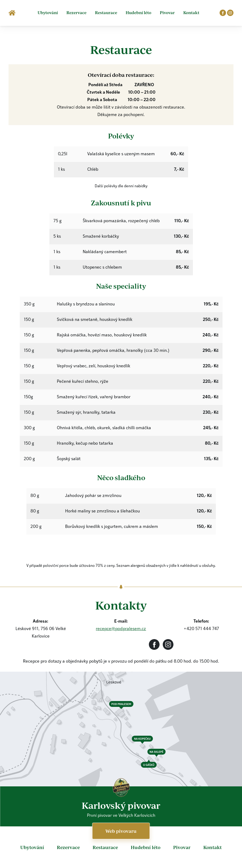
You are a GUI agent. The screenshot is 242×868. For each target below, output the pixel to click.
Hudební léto (138, 13)
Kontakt (191, 13)
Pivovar (167, 13)
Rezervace (76, 13)
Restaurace (106, 13)
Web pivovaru (121, 831)
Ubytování (48, 13)
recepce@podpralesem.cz (121, 629)
